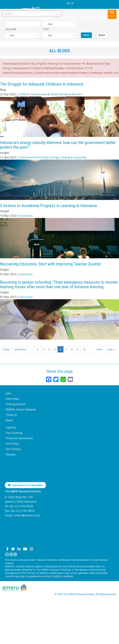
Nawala (11, 454)
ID (73, 3)
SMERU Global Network (21, 409)
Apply (86, 35)
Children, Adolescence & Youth (38, 94)
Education (26, 216)
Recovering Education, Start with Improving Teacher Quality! (50, 264)
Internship (12, 399)
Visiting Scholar (16, 404)
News (9, 420)
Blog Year (11, 29)
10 (84, 349)
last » (111, 349)
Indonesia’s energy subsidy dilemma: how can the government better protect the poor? (58, 145)
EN (68, 3)
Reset (102, 35)
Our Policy (12, 444)
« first (6, 349)
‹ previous (20, 349)
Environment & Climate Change (39, 157)
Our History (13, 449)
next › (100, 349)
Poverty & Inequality (74, 157)
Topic (46, 29)
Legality (11, 427)
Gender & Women (71, 94)
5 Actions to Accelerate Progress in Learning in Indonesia (48, 206)
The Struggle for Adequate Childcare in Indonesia (42, 84)
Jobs (9, 393)
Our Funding (14, 433)
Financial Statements (19, 438)
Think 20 (11, 415)
